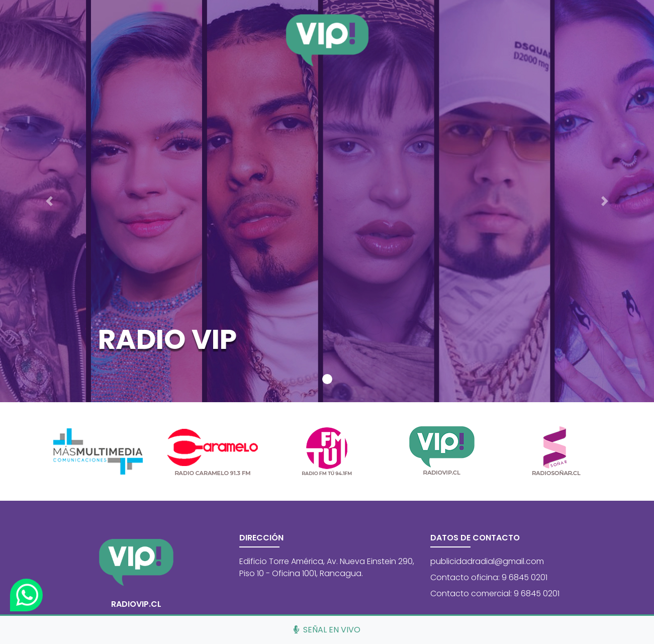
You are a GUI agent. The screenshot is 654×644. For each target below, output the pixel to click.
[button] (49, 201)
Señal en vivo (327, 630)
